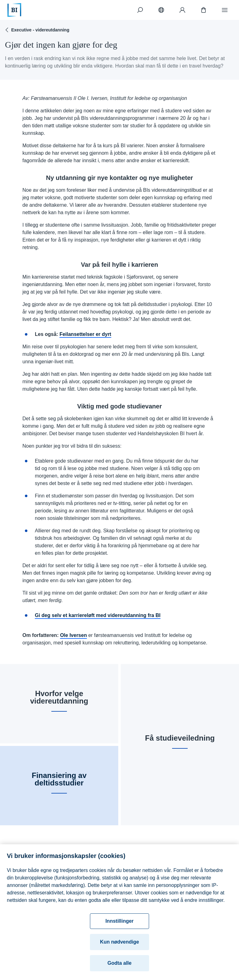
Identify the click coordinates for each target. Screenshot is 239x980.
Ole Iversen (73, 635)
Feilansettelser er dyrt (85, 334)
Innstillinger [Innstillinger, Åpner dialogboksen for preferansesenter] (120, 923)
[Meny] (225, 10)
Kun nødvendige (119, 944)
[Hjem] (14, 10)
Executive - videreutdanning (37, 30)
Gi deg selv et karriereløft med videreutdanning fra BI (98, 615)
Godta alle (119, 966)
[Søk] (140, 10)
